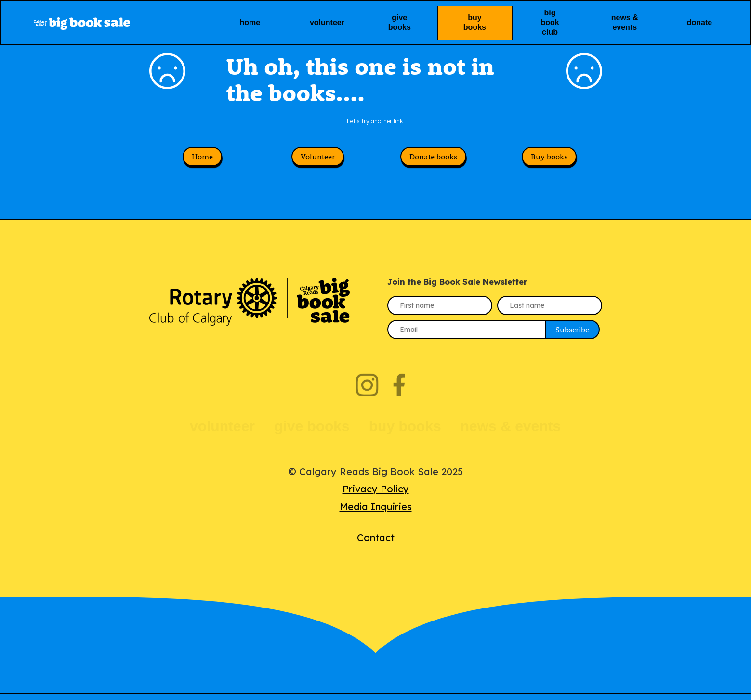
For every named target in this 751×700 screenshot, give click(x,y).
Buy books (549, 163)
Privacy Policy (376, 495)
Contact (376, 544)
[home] (114, 22)
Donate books (433, 163)
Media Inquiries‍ (376, 513)
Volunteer (318, 163)
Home (202, 163)
